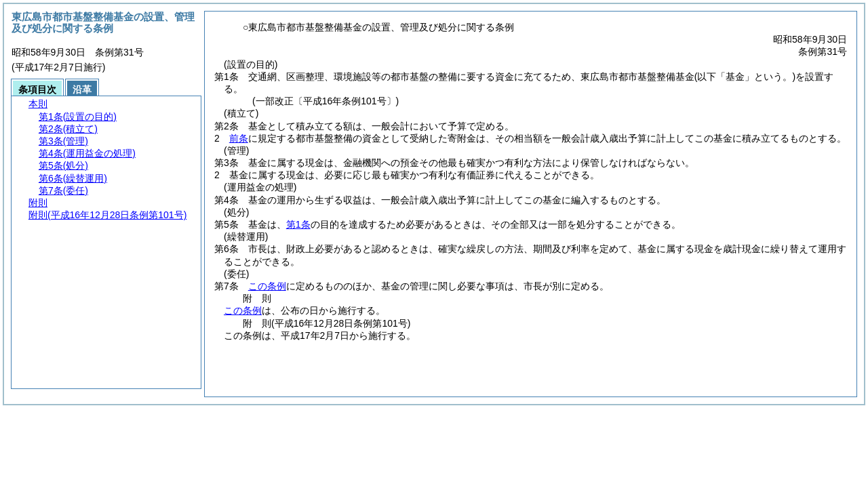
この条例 (267, 286)
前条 (239, 138)
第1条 (298, 224)
